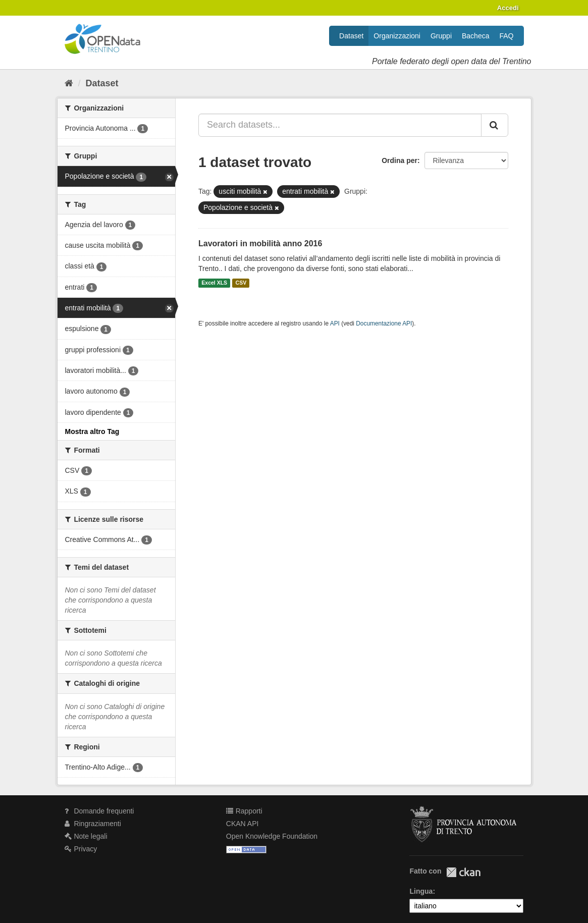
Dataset (351, 36)
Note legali (86, 836)
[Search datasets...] (340, 125)
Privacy (81, 849)
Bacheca (475, 36)
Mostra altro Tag (92, 431)
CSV (241, 283)
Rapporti (244, 811)
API (335, 323)
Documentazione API (384, 323)
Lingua (421, 891)
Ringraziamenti (93, 824)
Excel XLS (214, 283)
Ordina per (399, 160)
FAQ (506, 36)
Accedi (508, 8)
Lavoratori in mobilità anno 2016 (260, 243)
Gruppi (441, 36)
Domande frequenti (99, 811)
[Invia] (495, 125)
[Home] (69, 83)
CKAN (463, 872)
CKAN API (243, 824)
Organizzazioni (397, 36)
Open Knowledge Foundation (272, 836)
